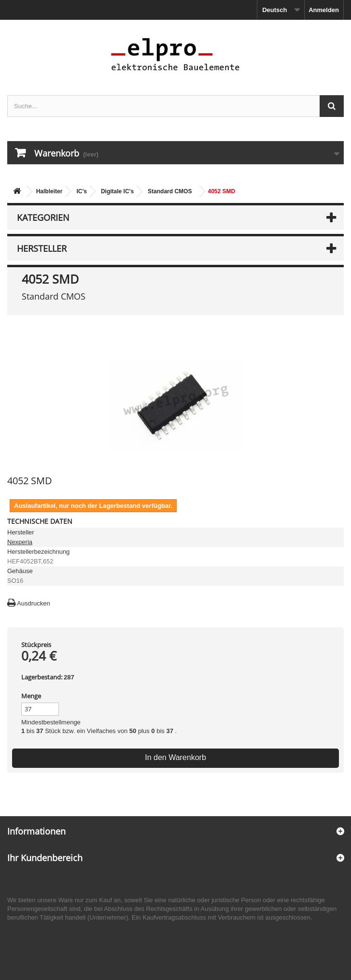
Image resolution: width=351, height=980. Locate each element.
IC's (82, 191)
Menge (31, 696)
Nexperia (20, 542)
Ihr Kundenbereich (45, 858)
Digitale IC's (117, 191)
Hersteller (42, 248)
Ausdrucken (34, 603)
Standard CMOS (170, 191)
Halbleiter (49, 191)
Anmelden (324, 10)
